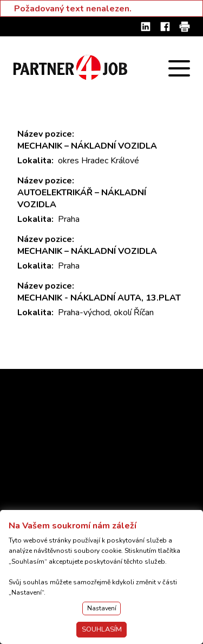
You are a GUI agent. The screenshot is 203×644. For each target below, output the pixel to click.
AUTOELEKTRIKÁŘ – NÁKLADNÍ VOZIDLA (82, 199)
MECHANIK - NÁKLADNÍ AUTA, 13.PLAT (99, 298)
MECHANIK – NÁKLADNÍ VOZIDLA (87, 146)
